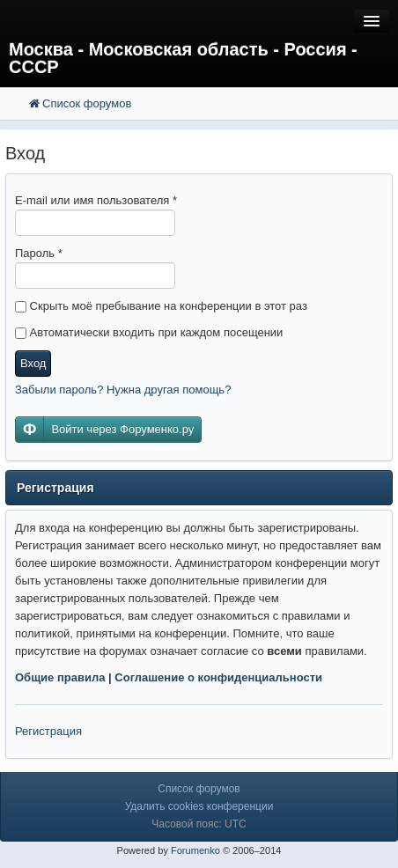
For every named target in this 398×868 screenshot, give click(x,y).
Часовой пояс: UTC (199, 824)
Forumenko (195, 850)
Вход (33, 363)
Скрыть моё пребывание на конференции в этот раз (161, 306)
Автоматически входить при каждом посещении (149, 332)
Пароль (39, 253)
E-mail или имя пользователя (96, 200)
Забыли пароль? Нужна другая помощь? (123, 390)
